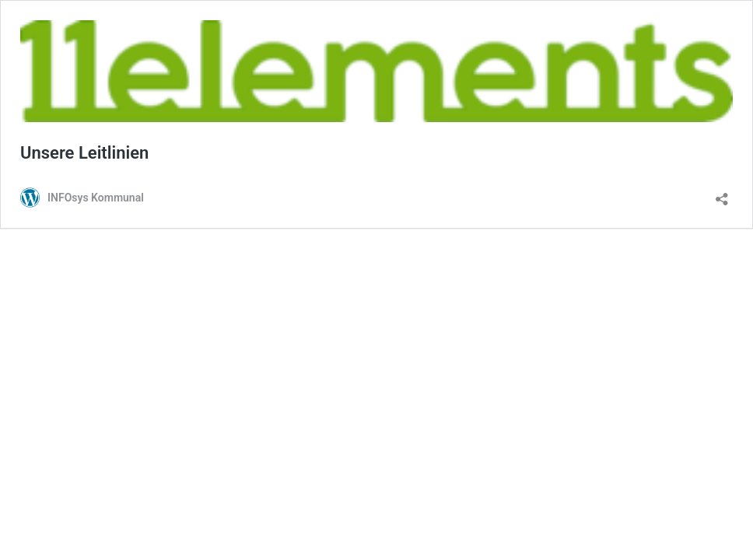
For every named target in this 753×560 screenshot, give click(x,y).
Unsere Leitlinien (84, 153)
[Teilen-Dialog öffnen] (722, 194)
